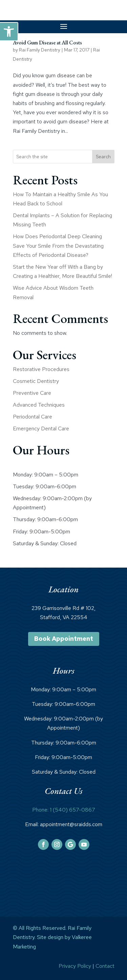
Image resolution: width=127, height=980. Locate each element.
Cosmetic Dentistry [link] (36, 381)
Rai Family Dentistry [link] (40, 50)
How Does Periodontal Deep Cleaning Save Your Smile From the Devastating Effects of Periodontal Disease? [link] (58, 246)
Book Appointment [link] (64, 639)
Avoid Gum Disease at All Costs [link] (47, 43)
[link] (9, 32)
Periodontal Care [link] (33, 417)
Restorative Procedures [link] (41, 369)
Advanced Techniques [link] (39, 405)
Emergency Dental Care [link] (41, 428)
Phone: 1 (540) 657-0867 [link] (64, 810)
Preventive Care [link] (32, 393)
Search (103, 157)
